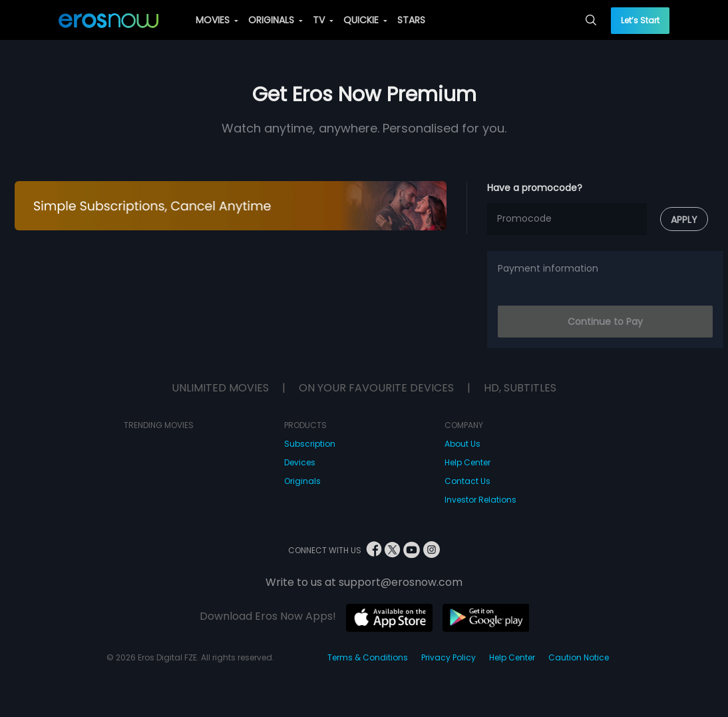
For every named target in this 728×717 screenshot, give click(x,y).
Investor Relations (480, 500)
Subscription (310, 444)
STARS (411, 20)
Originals (302, 481)
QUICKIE (365, 20)
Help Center (467, 462)
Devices (300, 462)
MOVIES (217, 20)
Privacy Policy (449, 657)
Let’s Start (640, 20)
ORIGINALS (275, 20)
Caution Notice (579, 657)
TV (323, 20)
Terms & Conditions (368, 657)
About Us (462, 444)
